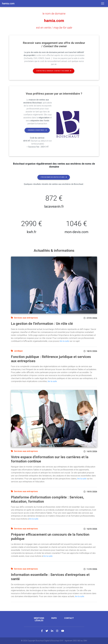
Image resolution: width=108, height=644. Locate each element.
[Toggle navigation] (103, 3)
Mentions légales (39, 619)
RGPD (54, 618)
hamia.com (54, 21)
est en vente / (54, 28)
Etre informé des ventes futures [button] (54, 177)
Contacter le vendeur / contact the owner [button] (54, 71)
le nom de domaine (54, 14)
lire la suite (65, 341)
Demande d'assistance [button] (37, 130)
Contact (69, 618)
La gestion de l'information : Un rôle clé (42, 324)
